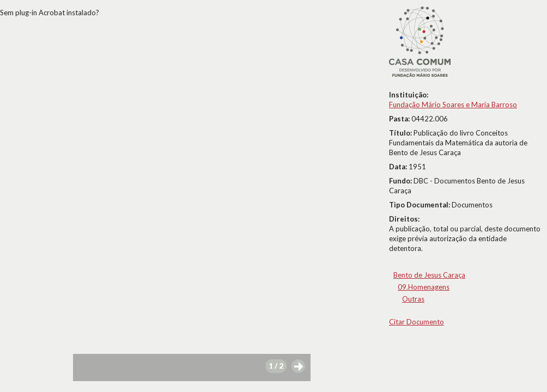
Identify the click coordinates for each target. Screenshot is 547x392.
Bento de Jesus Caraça (429, 275)
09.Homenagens (424, 287)
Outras (413, 299)
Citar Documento (417, 322)
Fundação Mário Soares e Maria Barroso (453, 105)
